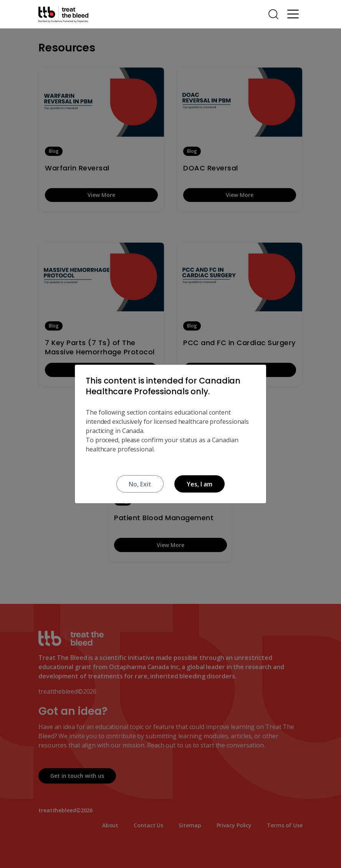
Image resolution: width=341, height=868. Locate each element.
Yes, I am (199, 484)
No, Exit (140, 484)
